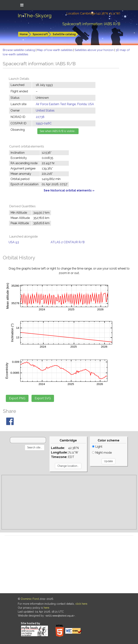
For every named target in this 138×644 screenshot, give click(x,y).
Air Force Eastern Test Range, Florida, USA (65, 104)
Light (97, 447)
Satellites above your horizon (94, 50)
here (46, 608)
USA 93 (14, 242)
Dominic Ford (30, 599)
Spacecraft (40, 34)
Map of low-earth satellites (55, 50)
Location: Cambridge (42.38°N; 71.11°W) (93, 13)
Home (24, 34)
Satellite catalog (64, 34)
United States (45, 110)
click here (81, 604)
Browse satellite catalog (19, 50)
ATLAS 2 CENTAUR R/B (68, 242)
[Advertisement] (69, 502)
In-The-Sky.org (35, 16)
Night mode (102, 453)
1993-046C (44, 123)
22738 (40, 117)
